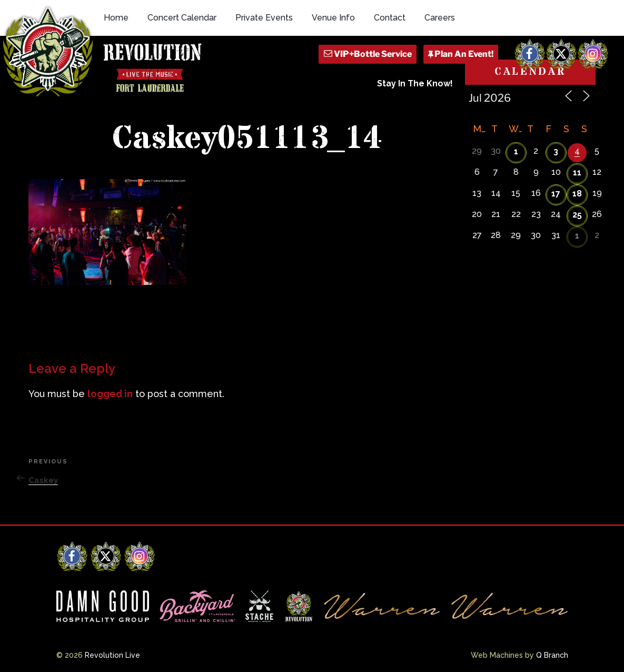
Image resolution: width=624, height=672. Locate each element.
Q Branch (552, 655)
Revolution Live (112, 655)
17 (556, 194)
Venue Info (333, 18)
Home (116, 18)
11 (577, 172)
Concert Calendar (182, 18)
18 (577, 194)
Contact (390, 18)
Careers (440, 18)
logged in (110, 394)
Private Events (264, 18)
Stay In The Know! (415, 83)
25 (577, 215)
